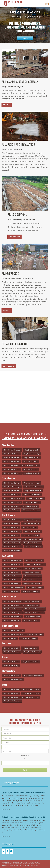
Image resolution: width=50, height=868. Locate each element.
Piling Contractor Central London (35, 609)
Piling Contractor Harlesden (12, 551)
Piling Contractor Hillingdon (31, 458)
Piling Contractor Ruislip (31, 450)
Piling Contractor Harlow (11, 693)
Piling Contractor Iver (10, 638)
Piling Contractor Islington (12, 620)
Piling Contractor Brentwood (30, 697)
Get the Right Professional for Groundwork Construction (23, 793)
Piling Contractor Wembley (31, 454)
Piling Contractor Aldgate (35, 587)
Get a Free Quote (9, 366)
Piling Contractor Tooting (32, 502)
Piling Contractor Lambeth (12, 584)
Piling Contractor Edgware (32, 520)
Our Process (5, 865)
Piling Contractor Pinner (11, 528)
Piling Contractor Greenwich (12, 576)
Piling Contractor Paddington (12, 601)
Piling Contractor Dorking (11, 689)
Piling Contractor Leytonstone (13, 561)
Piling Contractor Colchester (12, 701)
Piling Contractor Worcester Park (14, 498)
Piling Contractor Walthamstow (35, 564)
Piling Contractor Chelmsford (31, 693)
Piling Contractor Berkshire (12, 652)
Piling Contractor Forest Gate (13, 564)
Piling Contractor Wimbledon (12, 502)
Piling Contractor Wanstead (30, 591)
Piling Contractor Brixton (11, 510)
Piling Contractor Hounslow (12, 491)
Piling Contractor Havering (12, 580)
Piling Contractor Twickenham (34, 487)
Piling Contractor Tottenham (32, 543)
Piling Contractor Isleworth (12, 473)
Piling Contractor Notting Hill (13, 617)
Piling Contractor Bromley (12, 495)
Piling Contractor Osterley (12, 454)
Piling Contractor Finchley (33, 531)
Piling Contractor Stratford (33, 568)
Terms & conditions (16, 865)
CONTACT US (7, 105)
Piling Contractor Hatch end (31, 524)
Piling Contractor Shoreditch (32, 584)
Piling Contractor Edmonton (33, 539)
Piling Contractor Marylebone (12, 609)
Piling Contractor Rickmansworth (33, 676)
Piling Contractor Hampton (12, 483)
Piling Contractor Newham (32, 576)
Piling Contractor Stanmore (12, 520)
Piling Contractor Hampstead (12, 539)
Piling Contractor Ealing (31, 462)
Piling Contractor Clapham (12, 572)
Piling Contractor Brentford (30, 465)
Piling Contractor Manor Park (12, 568)
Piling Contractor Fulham (30, 605)
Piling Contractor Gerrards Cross (14, 634)
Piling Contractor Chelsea (12, 605)
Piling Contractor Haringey (30, 535)
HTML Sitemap (34, 865)
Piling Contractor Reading (30, 648)
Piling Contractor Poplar (11, 591)
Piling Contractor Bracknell (32, 652)
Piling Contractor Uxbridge (12, 462)
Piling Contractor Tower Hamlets (14, 587)
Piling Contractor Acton (30, 469)
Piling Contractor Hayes (11, 465)
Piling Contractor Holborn (31, 620)
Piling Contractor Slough (11, 648)
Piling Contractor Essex (11, 697)
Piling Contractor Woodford (12, 543)
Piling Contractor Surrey (11, 666)
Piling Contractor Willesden (34, 547)
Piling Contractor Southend (31, 689)
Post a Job (25, 38)
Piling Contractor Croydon (12, 506)
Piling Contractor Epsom (11, 662)
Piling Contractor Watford (12, 676)
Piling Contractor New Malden (32, 495)
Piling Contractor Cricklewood (13, 547)
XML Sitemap (26, 865)
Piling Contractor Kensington (12, 613)
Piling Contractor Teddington (12, 487)
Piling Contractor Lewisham (32, 580)
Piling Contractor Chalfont (35, 634)
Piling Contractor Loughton (31, 572)
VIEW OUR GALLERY (15, 237)
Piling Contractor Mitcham (35, 498)
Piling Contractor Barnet (29, 528)
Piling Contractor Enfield (11, 535)
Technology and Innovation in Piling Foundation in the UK (23, 817)
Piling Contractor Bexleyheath (33, 491)
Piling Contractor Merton (30, 506)
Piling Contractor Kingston (32, 483)
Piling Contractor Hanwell (12, 469)
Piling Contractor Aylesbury (29, 638)
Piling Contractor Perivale (12, 458)
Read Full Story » (6, 809)
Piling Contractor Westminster (34, 613)
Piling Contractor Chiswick (33, 601)
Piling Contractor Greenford (12, 450)
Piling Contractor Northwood (12, 531)
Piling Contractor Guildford (30, 662)
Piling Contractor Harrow (11, 524)
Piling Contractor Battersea (31, 510)
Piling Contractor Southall (32, 473)
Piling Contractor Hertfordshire (13, 679)
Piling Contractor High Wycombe (13, 630)
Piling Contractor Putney (33, 617)
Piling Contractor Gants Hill (34, 561)
